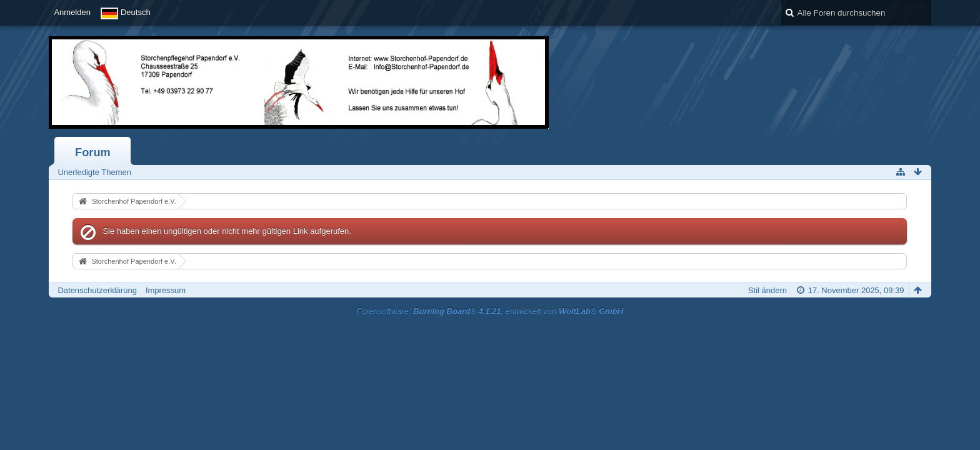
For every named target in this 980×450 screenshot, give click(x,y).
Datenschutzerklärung (97, 290)
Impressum (166, 290)
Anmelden (72, 12)
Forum (93, 152)
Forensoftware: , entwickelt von (490, 311)
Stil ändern (767, 290)
